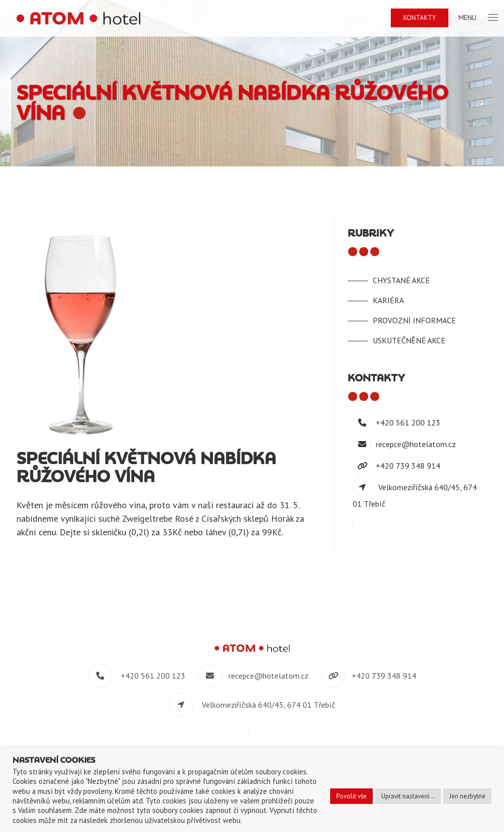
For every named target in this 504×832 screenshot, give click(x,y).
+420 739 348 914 (408, 466)
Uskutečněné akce (409, 340)
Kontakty (420, 18)
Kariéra (388, 300)
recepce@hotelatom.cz (416, 444)
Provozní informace (414, 320)
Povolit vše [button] (351, 796)
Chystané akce (401, 280)
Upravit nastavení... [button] (408, 796)
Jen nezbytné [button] (467, 796)
